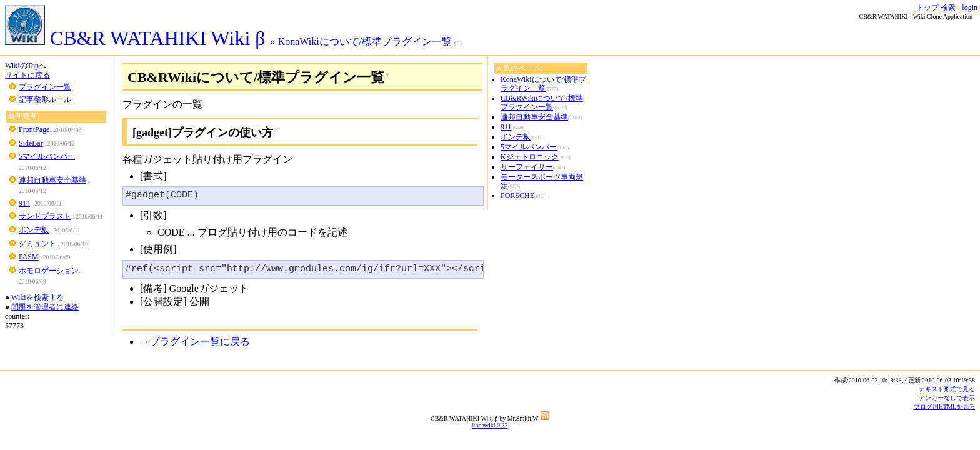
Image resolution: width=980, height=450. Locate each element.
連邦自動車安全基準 (52, 180)
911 (506, 127)
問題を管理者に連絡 (45, 307)
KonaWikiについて (319, 42)
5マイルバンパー (47, 156)
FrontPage (34, 129)
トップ (927, 7)
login (970, 7)
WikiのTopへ (26, 66)
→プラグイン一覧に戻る (195, 342)
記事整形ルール (45, 99)
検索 (948, 7)
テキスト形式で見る (947, 389)
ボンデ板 (34, 230)
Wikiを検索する (37, 297)
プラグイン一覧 (45, 87)
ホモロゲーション (49, 271)
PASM (29, 257)
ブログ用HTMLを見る (944, 407)
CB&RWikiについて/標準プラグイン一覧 (542, 102)
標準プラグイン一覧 (407, 42)
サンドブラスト (45, 216)
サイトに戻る (27, 75)
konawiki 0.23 (490, 425)
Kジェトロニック (530, 157)
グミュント (37, 244)
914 (24, 203)
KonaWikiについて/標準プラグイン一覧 (543, 84)
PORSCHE (517, 196)
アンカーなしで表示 (947, 398)
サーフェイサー (527, 167)
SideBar (31, 143)
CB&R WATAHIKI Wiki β (138, 38)
